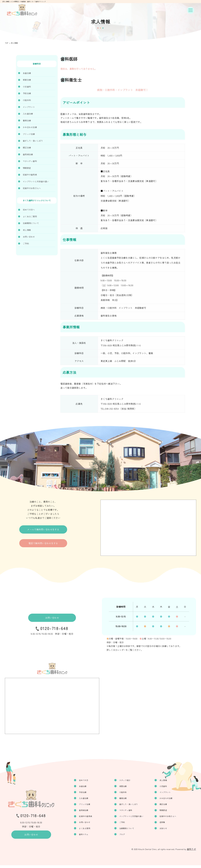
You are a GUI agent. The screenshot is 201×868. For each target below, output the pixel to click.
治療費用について (31, 223)
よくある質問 (89, 831)
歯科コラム (88, 837)
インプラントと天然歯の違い (36, 181)
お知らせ (165, 831)
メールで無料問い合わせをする (43, 530)
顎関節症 (27, 168)
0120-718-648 (54, 629)
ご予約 (26, 243)
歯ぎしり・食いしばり (33, 141)
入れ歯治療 (28, 114)
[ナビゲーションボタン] (191, 10)
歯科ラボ (191, 852)
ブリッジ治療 (29, 134)
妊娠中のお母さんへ (32, 188)
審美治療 (27, 120)
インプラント (29, 107)
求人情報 (27, 230)
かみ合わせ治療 (30, 127)
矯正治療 (27, 148)
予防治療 (27, 93)
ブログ (125, 837)
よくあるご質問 (30, 216)
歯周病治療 (28, 154)
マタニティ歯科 (30, 161)
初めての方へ (29, 210)
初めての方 (88, 780)
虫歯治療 (27, 73)
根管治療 (27, 80)
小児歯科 (27, 87)
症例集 (164, 824)
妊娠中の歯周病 (30, 175)
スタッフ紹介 (128, 780)
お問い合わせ (29, 237)
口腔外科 (27, 100)
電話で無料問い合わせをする (43, 546)
